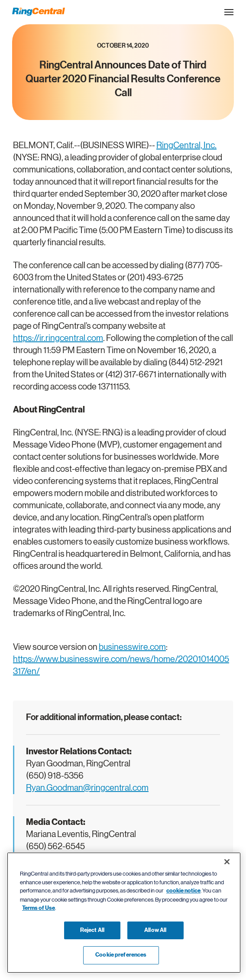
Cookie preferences (121, 955)
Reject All (92, 930)
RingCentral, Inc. (186, 145)
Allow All (155, 930)
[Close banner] (227, 862)
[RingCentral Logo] (39, 12)
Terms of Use (39, 908)
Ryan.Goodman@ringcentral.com (87, 788)
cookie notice (183, 891)
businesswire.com (132, 647)
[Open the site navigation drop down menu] (229, 12)
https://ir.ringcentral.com (58, 338)
